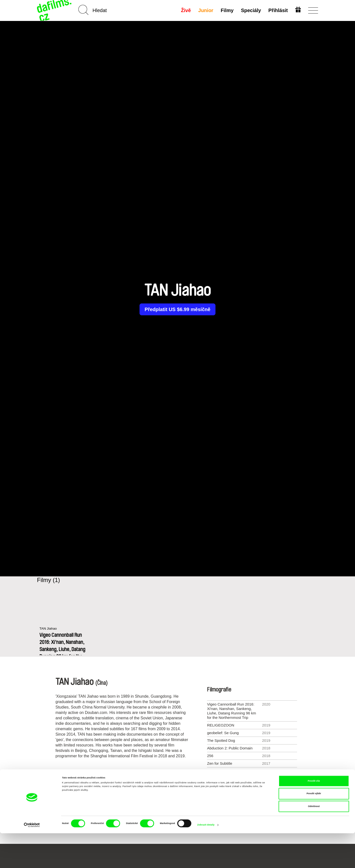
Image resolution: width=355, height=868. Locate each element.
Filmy (227, 10)
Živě (185, 10)
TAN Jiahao (49, 629)
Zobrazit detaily (206, 860)
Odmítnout (314, 841)
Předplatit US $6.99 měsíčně (178, 309)
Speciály (250, 10)
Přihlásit (277, 10)
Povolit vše (314, 816)
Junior (205, 10)
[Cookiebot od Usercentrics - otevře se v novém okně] (32, 860)
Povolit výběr (314, 829)
